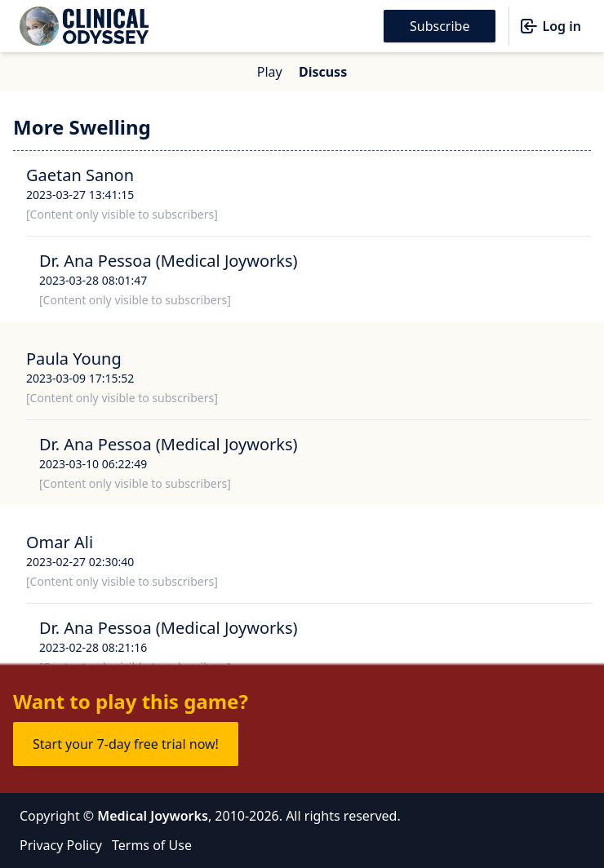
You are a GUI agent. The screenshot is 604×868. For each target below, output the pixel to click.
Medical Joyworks (153, 816)
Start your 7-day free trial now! (126, 744)
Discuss (323, 72)
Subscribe (440, 26)
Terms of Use (152, 845)
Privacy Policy (61, 845)
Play (270, 72)
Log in (550, 26)
